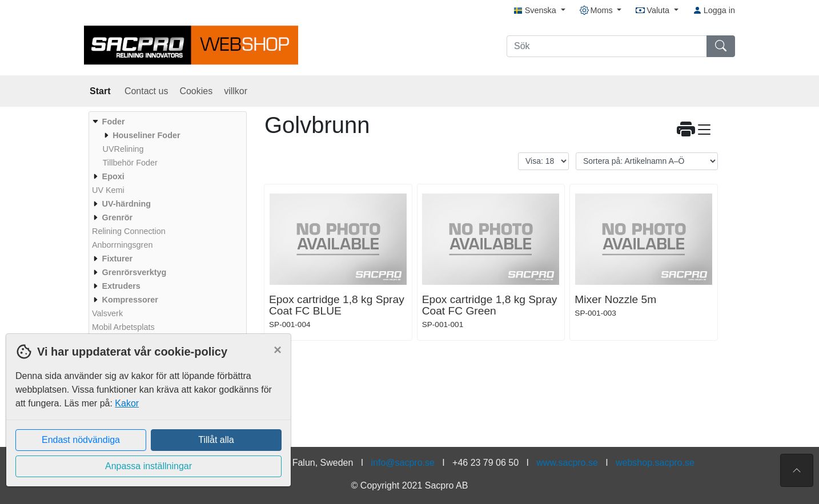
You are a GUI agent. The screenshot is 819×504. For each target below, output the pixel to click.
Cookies (196, 91)
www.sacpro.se (567, 463)
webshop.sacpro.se (655, 463)
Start (101, 91)
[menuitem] (166, 142)
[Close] (278, 350)
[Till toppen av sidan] (797, 470)
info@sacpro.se (403, 463)
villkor (236, 91)
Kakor (127, 403)
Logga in (714, 10)
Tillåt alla (216, 440)
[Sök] (607, 46)
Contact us (146, 91)
